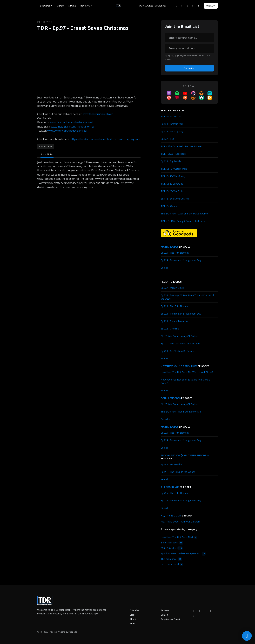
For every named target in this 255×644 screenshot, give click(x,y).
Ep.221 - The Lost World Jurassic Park (181, 344)
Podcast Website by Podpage (63, 632)
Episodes (45, 6)
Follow (211, 6)
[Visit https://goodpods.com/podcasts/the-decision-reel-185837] (179, 233)
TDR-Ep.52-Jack (169, 206)
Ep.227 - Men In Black (172, 288)
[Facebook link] (177, 6)
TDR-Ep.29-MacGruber (173, 191)
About (133, 619)
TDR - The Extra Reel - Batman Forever (182, 146)
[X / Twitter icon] (211, 611)
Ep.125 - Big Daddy (171, 161)
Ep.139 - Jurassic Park (172, 124)
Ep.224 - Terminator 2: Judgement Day (181, 260)
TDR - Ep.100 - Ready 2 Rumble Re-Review (183, 221)
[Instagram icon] (199, 611)
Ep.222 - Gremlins (170, 329)
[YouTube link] (188, 6)
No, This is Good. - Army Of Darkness (181, 336)
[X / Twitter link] (171, 6)
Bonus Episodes (171, 398)
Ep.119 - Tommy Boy (172, 131)
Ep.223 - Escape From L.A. (174, 321)
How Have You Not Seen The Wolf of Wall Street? (187, 372)
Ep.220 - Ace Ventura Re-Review (178, 351)
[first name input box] (189, 38)
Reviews (85, 6)
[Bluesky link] (193, 6)
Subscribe (189, 68)
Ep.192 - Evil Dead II (171, 464)
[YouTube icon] (205, 611)
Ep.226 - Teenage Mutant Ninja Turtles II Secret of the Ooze (187, 297)
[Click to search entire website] (198, 6)
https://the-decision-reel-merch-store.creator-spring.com (105, 139)
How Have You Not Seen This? (179, 366)
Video (60, 6)
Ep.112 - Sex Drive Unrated (175, 199)
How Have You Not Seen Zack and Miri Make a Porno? (186, 381)
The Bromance (170, 487)
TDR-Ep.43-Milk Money (173, 176)
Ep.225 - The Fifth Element (175, 253)
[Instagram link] (182, 6)
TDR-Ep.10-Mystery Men (174, 169)
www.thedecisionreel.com (98, 114)
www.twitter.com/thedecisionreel (67, 131)
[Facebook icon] (193, 611)
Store (72, 6)
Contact (164, 615)
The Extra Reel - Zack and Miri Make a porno (184, 214)
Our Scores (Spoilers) (153, 6)
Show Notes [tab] (47, 154)
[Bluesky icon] (193, 616)
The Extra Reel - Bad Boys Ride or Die (181, 412)
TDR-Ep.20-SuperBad (172, 184)
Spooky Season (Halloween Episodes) (185, 455)
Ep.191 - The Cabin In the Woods (178, 472)
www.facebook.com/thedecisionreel (72, 122)
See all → (166, 268)
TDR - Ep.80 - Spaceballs (174, 154)
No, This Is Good (171, 516)
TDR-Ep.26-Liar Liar (171, 116)
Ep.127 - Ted (167, 139)
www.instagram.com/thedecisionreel (73, 127)
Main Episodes (170, 247)
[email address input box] (189, 48)
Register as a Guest (170, 619)
